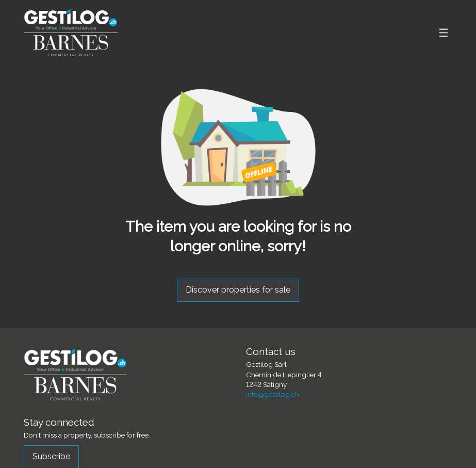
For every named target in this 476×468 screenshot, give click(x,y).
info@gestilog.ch (273, 394)
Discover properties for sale (238, 290)
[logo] (70, 33)
